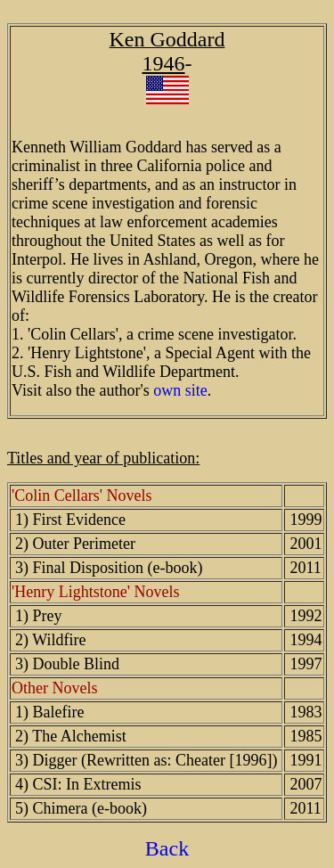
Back (167, 848)
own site (180, 390)
